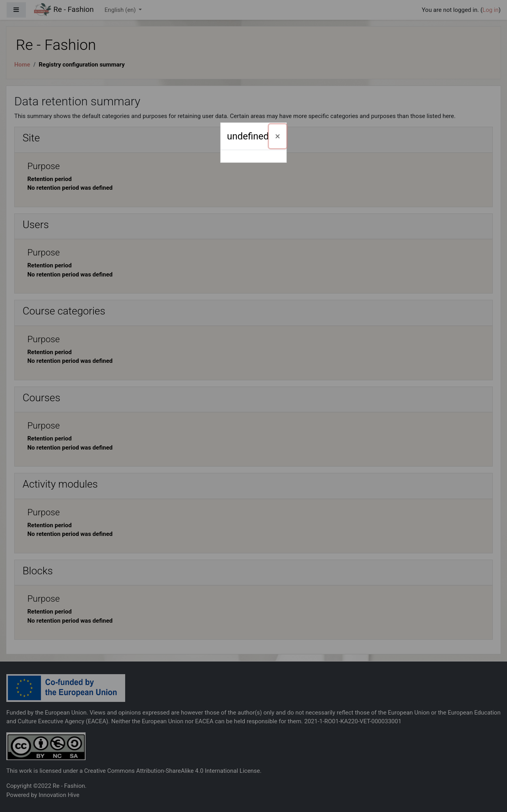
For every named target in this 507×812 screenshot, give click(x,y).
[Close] (278, 136)
